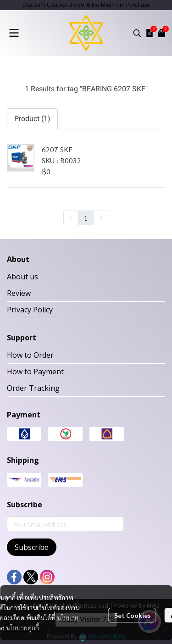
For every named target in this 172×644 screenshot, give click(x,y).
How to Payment (35, 372)
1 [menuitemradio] (86, 218)
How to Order (30, 355)
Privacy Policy (30, 310)
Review (19, 293)
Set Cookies (132, 615)
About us (22, 277)
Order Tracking (33, 388)
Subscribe (32, 547)
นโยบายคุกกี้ (22, 627)
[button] (137, 33)
